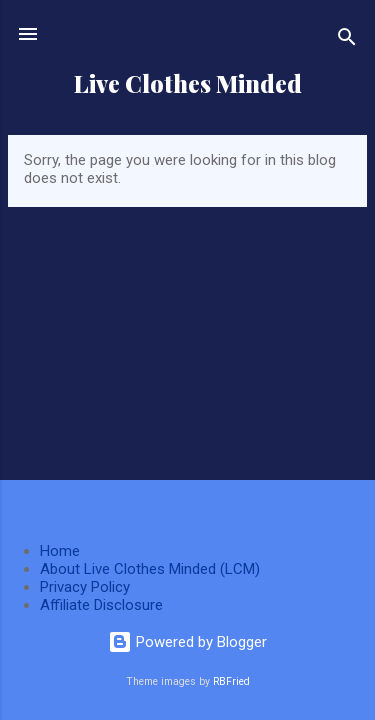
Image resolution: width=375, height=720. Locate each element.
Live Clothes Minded (188, 83)
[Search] (347, 40)
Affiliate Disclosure (101, 605)
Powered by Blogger (187, 642)
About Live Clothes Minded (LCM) (150, 569)
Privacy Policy (85, 587)
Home (60, 551)
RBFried (231, 681)
